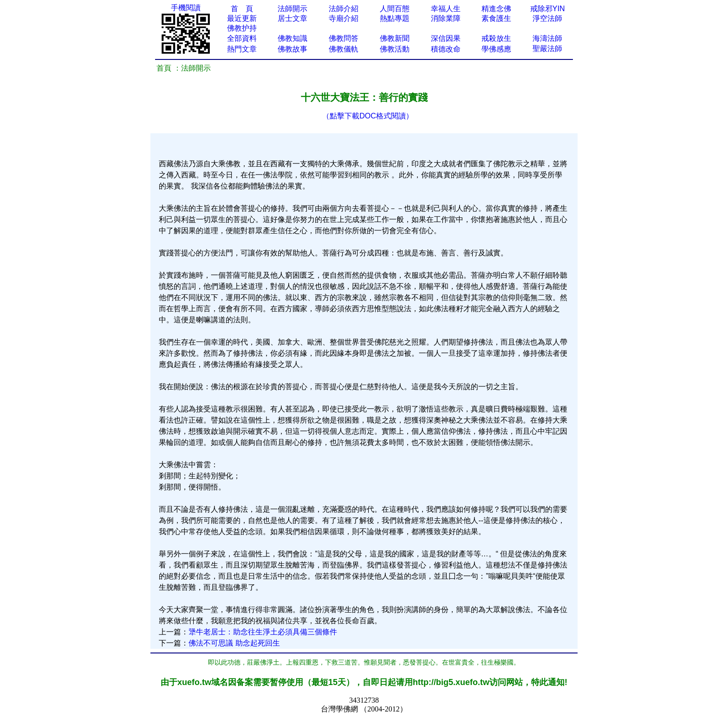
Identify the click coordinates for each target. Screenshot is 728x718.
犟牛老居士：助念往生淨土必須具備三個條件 (263, 632)
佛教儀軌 (344, 49)
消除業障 (446, 18)
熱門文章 (242, 49)
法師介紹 (344, 9)
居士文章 (292, 18)
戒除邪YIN (548, 9)
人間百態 (395, 9)
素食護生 (496, 18)
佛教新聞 (395, 38)
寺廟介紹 (344, 18)
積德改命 (446, 49)
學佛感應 (496, 49)
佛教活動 (395, 49)
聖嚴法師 (547, 49)
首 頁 (242, 9)
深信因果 (446, 38)
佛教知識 (292, 38)
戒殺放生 (496, 38)
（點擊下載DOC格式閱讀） (368, 116)
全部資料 (242, 38)
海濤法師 (547, 38)
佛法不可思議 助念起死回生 (234, 643)
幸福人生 (446, 9)
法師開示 (292, 9)
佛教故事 (292, 49)
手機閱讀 (186, 8)
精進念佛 (496, 9)
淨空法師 (547, 18)
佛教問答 (344, 38)
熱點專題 (395, 18)
